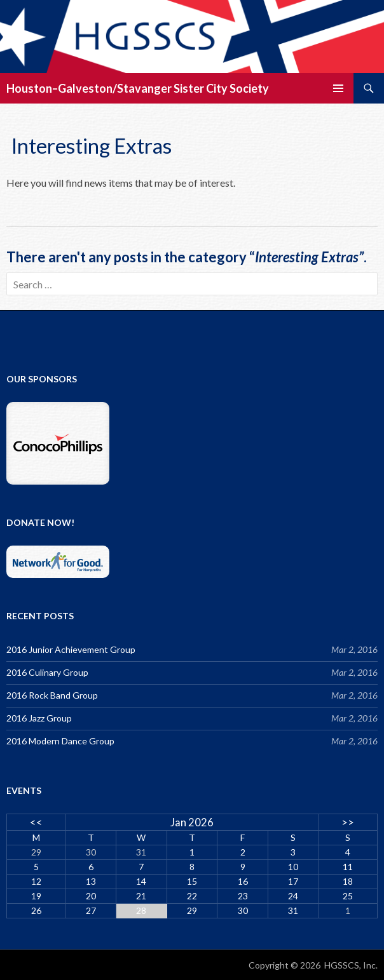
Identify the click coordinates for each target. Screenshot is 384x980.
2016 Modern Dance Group (60, 741)
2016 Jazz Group (39, 718)
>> (348, 822)
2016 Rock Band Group (52, 695)
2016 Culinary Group (47, 672)
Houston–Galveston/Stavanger (89, 88)
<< (36, 822)
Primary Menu (338, 88)
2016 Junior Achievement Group (71, 649)
